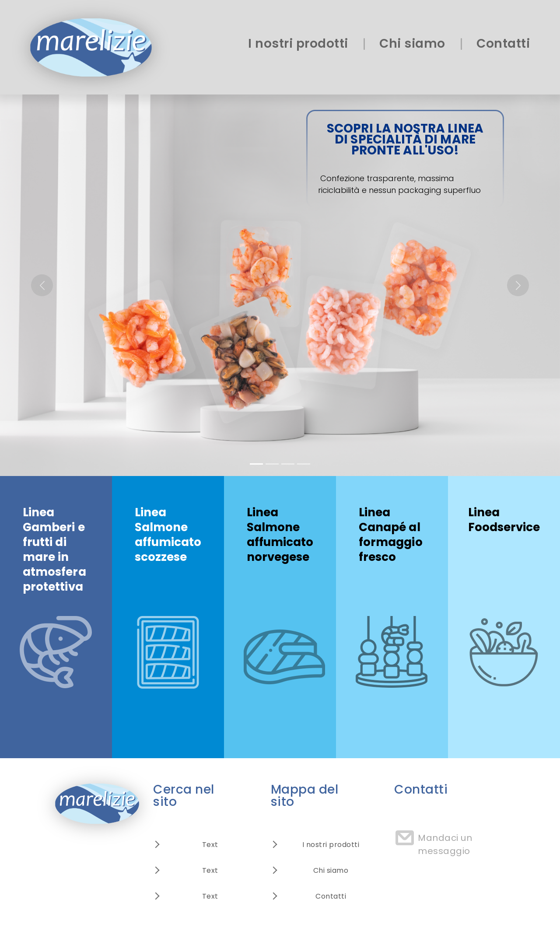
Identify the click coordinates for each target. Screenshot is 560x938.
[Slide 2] (272, 464)
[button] (42, 285)
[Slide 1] (256, 464)
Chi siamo (412, 44)
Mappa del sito (305, 796)
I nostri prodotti (298, 44)
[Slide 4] (304, 464)
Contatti (503, 44)
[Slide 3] (288, 464)
